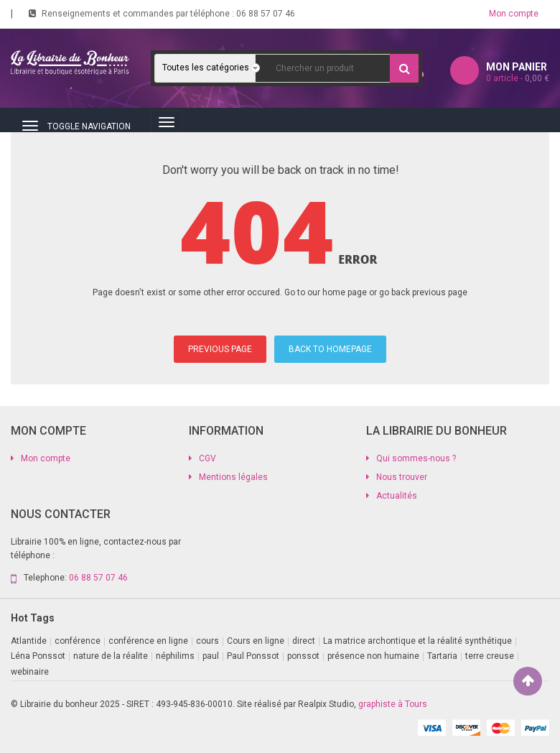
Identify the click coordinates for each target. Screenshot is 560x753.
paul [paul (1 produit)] (211, 656)
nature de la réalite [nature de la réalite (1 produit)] (111, 656)
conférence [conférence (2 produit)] (78, 641)
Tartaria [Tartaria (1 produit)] (442, 656)
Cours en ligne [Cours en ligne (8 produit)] (256, 641)
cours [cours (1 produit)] (207, 641)
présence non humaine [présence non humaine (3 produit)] (373, 656)
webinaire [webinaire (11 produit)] (30, 672)
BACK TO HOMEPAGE (330, 349)
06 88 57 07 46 (266, 14)
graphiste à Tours (393, 704)
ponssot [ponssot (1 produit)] (303, 656)
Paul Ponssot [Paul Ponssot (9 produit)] (253, 656)
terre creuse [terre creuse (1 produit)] (490, 656)
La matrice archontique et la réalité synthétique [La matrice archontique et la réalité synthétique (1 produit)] (417, 641)
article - (518, 78)
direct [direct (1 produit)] (304, 641)
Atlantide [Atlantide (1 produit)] (29, 641)
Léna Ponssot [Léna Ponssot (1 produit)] (38, 656)
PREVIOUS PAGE (220, 349)
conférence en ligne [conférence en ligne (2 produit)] (148, 641)
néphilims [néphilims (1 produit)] (175, 656)
